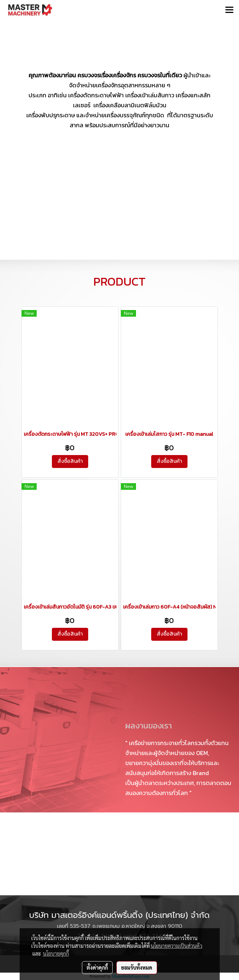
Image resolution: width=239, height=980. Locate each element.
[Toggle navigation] (229, 10)
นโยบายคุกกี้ (56, 953)
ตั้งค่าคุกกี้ (97, 967)
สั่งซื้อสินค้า (70, 461)
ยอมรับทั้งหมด (137, 967)
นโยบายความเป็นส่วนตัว (177, 946)
